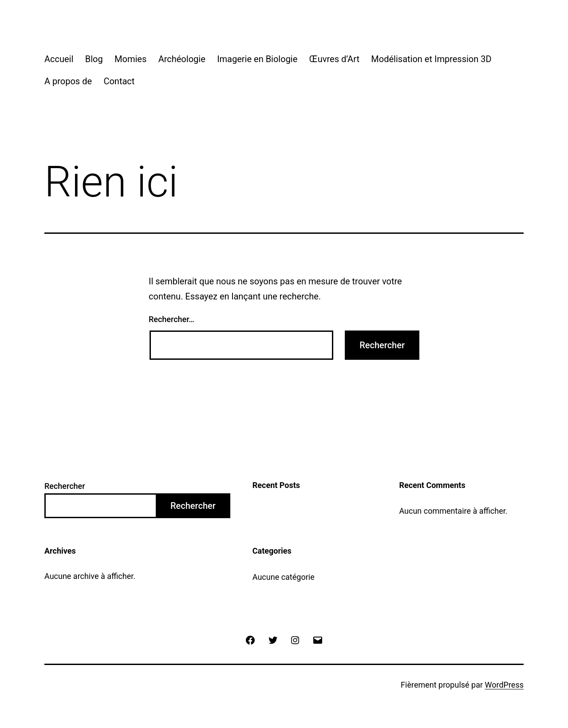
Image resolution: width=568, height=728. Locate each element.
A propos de (68, 81)
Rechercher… (172, 319)
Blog (94, 59)
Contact (119, 81)
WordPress (504, 685)
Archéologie (182, 59)
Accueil (59, 59)
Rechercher (65, 486)
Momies (130, 59)
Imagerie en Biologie (257, 59)
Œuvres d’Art (334, 59)
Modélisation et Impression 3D (431, 59)
